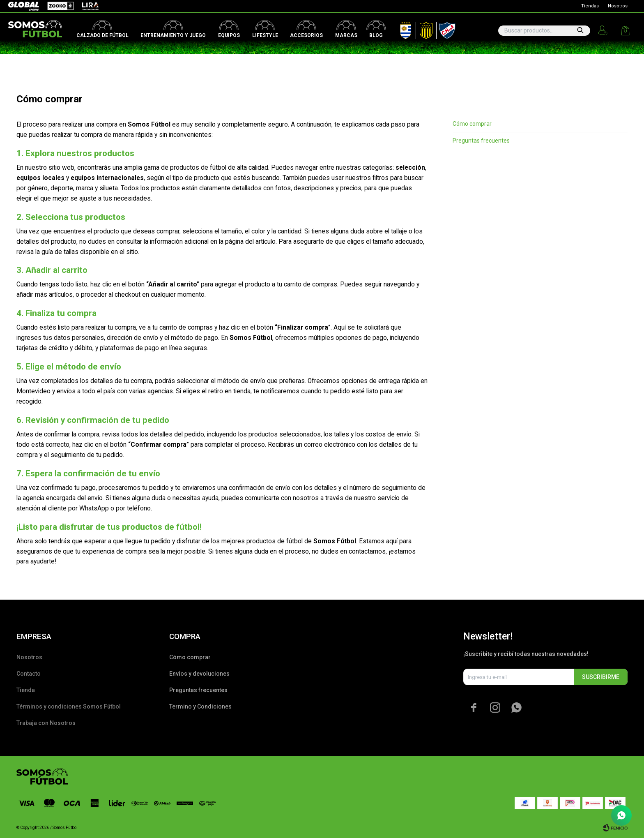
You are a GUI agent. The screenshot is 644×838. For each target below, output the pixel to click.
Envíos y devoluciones (199, 674)
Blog (376, 35)
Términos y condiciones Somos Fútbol (69, 706)
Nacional (445, 29)
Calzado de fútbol (102, 35)
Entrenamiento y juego (173, 35)
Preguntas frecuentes (481, 141)
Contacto (29, 674)
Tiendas (590, 6)
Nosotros (618, 6)
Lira (86, 6)
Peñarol (423, 29)
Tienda (26, 690)
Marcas (346, 35)
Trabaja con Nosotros (46, 723)
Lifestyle (265, 35)
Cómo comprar (472, 124)
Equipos (229, 35)
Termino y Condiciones (200, 706)
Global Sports (23, 6)
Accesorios (306, 35)
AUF (400, 29)
